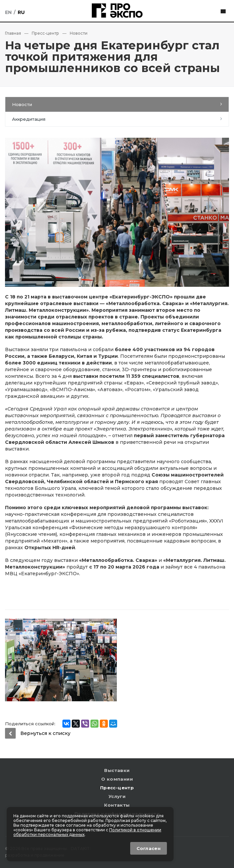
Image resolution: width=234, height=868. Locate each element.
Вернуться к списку (38, 733)
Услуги (117, 796)
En (8, 12)
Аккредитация (29, 119)
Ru (21, 12)
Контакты (117, 805)
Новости (22, 104)
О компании (117, 779)
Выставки (117, 770)
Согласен (149, 848)
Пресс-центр (117, 788)
